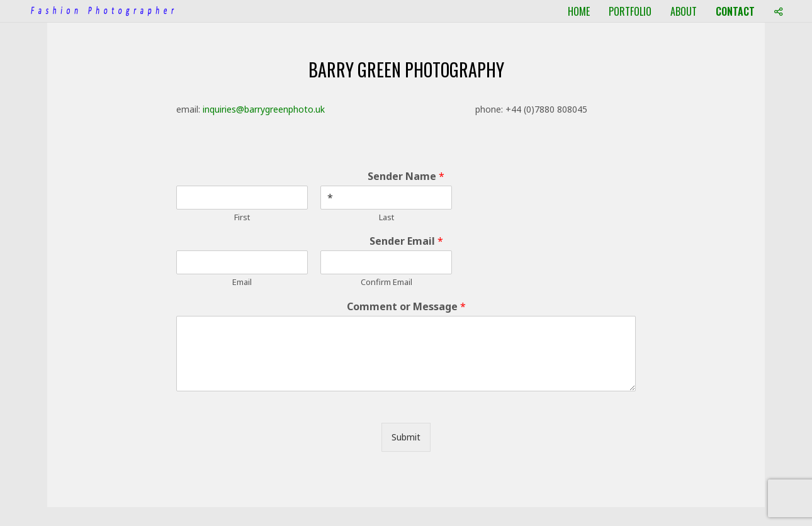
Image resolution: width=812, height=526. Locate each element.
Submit (406, 437)
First (242, 217)
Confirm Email (386, 282)
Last (386, 217)
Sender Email (406, 241)
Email (242, 282)
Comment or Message (406, 307)
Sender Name (406, 176)
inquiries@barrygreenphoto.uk (264, 109)
